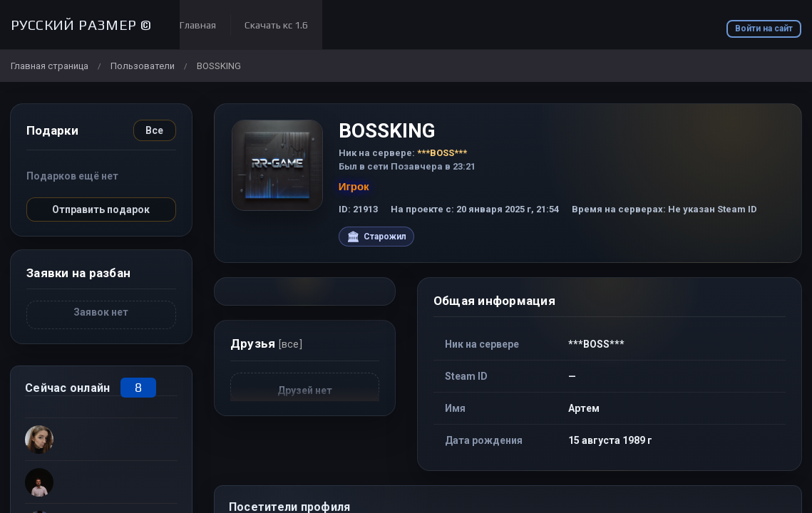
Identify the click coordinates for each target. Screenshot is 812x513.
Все (154, 130)
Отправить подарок (101, 209)
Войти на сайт (764, 28)
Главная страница (50, 66)
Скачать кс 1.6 (276, 25)
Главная (198, 25)
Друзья (266, 343)
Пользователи (143, 66)
